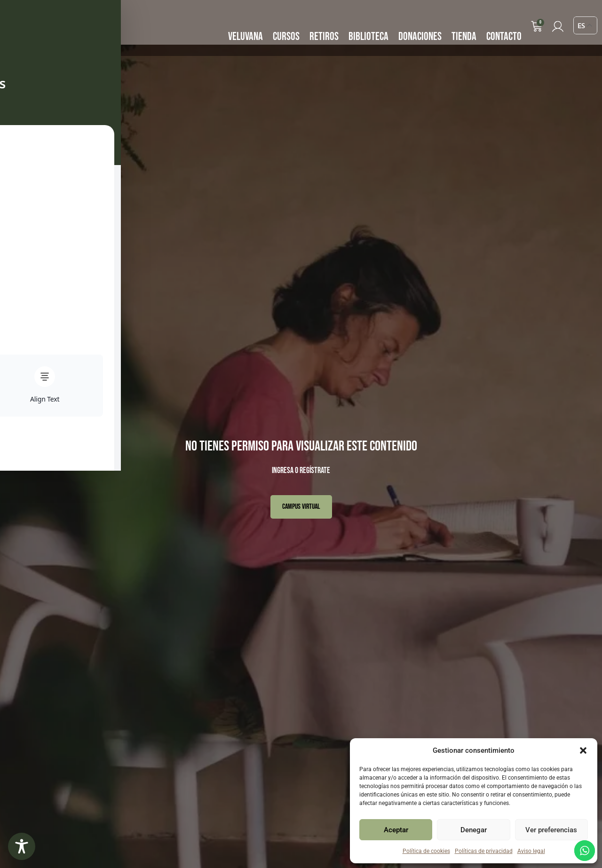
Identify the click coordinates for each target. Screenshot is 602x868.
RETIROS (325, 36)
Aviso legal (531, 851)
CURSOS (287, 36)
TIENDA (465, 36)
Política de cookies (426, 851)
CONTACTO (505, 36)
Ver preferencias (551, 830)
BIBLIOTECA (369, 36)
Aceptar (396, 830)
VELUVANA (246, 36)
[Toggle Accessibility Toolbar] (22, 846)
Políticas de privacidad (484, 851)
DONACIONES (421, 36)
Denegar (474, 830)
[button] (583, 750)
